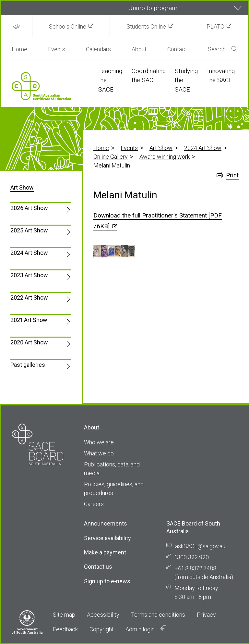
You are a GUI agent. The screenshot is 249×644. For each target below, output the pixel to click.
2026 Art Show (29, 208)
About (139, 49)
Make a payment (105, 552)
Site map (64, 615)
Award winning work (165, 157)
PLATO (215, 26)
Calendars (98, 49)
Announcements (106, 523)
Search (223, 49)
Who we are (99, 442)
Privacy (206, 615)
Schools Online (68, 26)
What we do (99, 453)
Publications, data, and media (112, 469)
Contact (177, 49)
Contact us (98, 567)
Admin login (146, 629)
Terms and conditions (158, 615)
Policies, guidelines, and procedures (114, 489)
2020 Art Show (29, 342)
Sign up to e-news (107, 581)
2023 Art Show (29, 275)
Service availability (107, 538)
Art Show (161, 148)
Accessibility (103, 615)
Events (57, 49)
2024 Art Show (203, 148)
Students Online (146, 26)
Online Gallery (111, 157)
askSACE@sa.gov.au (200, 546)
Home (19, 49)
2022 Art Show (29, 297)
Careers (94, 504)
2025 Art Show (29, 230)
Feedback (65, 629)
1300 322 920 (192, 557)
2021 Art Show (29, 320)
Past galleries (28, 365)
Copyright (102, 629)
